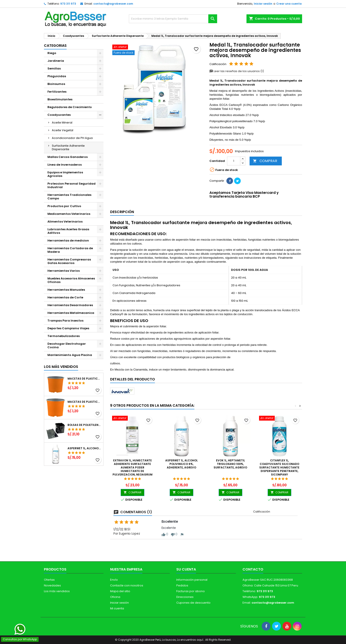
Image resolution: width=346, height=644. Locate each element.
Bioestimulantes (60, 99)
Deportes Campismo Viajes (68, 328)
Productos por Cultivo (64, 206)
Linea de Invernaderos (65, 165)
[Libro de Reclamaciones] (173, 612)
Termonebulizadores (64, 336)
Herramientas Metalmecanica (71, 313)
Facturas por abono (191, 591)
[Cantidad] (234, 161)
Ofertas (49, 580)
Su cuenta (186, 569)
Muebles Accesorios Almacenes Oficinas (71, 280)
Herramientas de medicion (68, 241)
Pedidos (182, 585)
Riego (52, 53)
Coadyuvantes (59, 115)
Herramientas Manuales (66, 290)
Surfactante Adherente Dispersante (68, 147)
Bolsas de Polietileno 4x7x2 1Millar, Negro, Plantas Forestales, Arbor (85, 425)
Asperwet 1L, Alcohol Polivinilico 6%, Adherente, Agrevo (85, 448)
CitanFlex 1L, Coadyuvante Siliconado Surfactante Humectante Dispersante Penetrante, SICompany (279, 467)
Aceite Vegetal (63, 130)
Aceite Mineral (62, 123)
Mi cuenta (117, 608)
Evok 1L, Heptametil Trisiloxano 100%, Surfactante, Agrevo (230, 464)
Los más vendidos (61, 367)
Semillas (54, 68)
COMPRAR (265, 161)
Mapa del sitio (120, 591)
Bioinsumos (56, 84)
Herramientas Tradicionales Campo (69, 197)
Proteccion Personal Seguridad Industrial (71, 185)
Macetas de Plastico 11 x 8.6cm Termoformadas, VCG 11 (85, 402)
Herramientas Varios (64, 271)
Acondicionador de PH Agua (72, 138)
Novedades (52, 585)
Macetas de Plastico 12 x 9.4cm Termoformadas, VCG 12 (85, 379)
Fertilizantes (57, 92)
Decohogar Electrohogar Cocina (67, 345)
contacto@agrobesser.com (113, 4)
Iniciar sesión (263, 4)
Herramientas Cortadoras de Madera (70, 250)
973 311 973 (68, 4)
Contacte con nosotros (127, 585)
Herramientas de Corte (65, 297)
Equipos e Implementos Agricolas (65, 174)
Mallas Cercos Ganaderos (68, 157)
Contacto (253, 569)
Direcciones (185, 597)
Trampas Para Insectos (65, 321)
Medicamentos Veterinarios (69, 214)
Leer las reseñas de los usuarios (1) (237, 71)
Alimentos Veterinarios (65, 222)
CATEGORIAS (55, 46)
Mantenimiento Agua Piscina (70, 355)
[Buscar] (173, 19)
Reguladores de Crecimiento (70, 107)
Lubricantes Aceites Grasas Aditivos (68, 231)
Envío (114, 580)
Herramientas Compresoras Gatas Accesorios (69, 261)
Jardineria (56, 61)
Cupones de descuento (193, 603)
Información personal (192, 580)
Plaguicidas (57, 76)
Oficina (115, 597)
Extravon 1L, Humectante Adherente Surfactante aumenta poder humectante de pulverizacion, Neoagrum (133, 467)
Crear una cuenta (289, 4)
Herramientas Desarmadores (70, 305)
